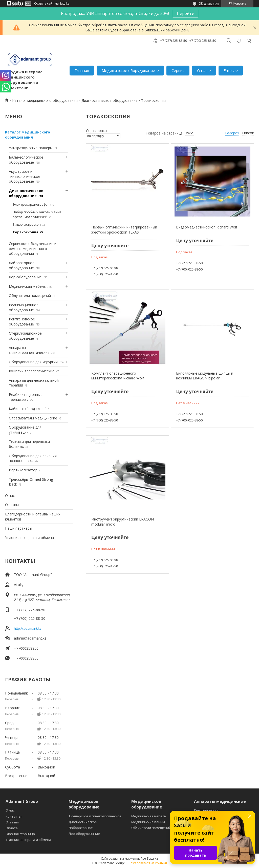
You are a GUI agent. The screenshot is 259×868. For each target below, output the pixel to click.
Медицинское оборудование (128, 70)
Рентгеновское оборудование (22, 322)
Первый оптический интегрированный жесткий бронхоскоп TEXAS (124, 230)
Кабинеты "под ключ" (27, 409)
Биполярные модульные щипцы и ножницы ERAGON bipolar (205, 376)
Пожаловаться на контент (148, 863)
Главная (82, 70)
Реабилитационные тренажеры (26, 397)
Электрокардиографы (30, 204)
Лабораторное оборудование (22, 265)
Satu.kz (152, 858)
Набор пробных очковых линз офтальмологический (37, 215)
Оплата (12, 828)
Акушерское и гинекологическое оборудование (25, 176)
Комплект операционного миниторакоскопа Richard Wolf (118, 376)
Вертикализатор (23, 470)
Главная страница (20, 834)
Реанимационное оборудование (24, 307)
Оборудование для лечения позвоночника (33, 458)
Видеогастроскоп (27, 224)
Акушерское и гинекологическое (95, 816)
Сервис (178, 70)
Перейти (186, 13)
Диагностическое (83, 822)
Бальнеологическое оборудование (26, 160)
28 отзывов (209, 3)
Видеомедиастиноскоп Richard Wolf (207, 227)
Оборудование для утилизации (25, 430)
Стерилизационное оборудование (25, 336)
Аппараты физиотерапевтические (29, 350)
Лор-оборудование (25, 277)
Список (248, 133)
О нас (202, 70)
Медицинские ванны (148, 822)
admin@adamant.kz (30, 638)
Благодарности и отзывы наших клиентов (33, 517)
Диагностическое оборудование (110, 100)
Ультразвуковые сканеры (31, 148)
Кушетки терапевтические (32, 371)
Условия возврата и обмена (29, 538)
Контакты (14, 816)
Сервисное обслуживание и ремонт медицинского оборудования (33, 248)
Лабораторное (81, 828)
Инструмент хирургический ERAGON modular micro (123, 522)
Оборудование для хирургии (33, 362)
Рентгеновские (206, 810)
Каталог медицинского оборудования (45, 100)
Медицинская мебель (27, 286)
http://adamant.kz (28, 628)
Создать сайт (44, 4)
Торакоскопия (25, 232)
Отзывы (12, 505)
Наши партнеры (19, 528)
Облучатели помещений (30, 295)
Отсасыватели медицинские (33, 418)
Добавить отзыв (239, 41)
